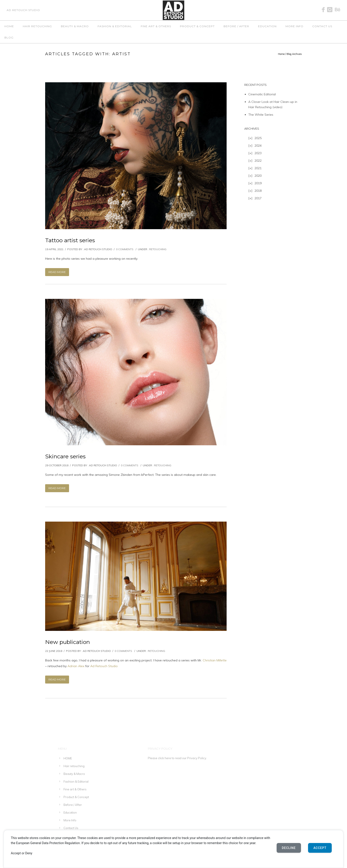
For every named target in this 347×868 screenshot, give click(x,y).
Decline (289, 848)
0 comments (125, 249)
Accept (320, 848)
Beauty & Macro (75, 26)
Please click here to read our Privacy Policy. (177, 758)
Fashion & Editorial (115, 26)
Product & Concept (197, 26)
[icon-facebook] (324, 10)
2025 (258, 138)
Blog (9, 37)
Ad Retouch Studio (104, 666)
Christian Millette (215, 660)
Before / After (236, 26)
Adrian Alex (76, 666)
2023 (258, 153)
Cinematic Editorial (262, 94)
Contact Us (322, 26)
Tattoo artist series (70, 240)
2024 (258, 146)
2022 (258, 161)
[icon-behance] (338, 10)
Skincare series (65, 456)
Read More (57, 272)
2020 (258, 176)
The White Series (261, 115)
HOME (9, 26)
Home (281, 54)
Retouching (158, 249)
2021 (258, 168)
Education (267, 26)
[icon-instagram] (331, 10)
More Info (294, 26)
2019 (258, 183)
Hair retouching (37, 26)
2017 (258, 198)
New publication (67, 642)
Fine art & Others (156, 26)
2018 (258, 191)
